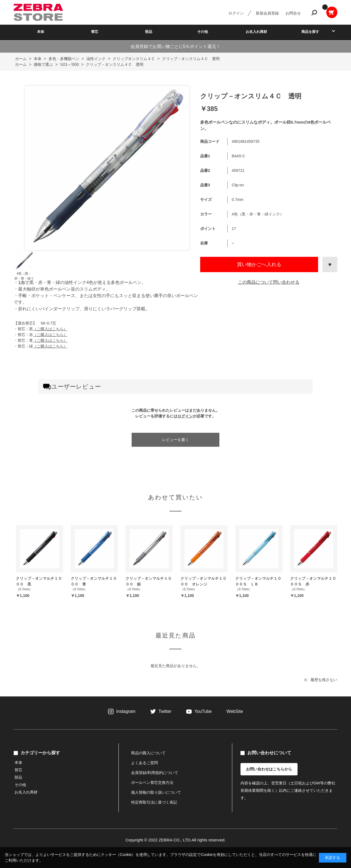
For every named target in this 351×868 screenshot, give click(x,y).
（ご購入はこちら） (50, 329)
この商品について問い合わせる (269, 282)
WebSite (235, 711)
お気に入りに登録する (330, 264)
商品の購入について (148, 753)
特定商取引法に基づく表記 (154, 802)
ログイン (236, 13)
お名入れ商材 (256, 32)
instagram (126, 711)
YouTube (203, 711)
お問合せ (293, 13)
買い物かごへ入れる (259, 264)
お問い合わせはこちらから (269, 769)
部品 (149, 32)
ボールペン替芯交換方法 (152, 782)
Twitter (165, 711)
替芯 (95, 32)
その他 (203, 32)
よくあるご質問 (145, 763)
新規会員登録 (267, 13)
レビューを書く (175, 440)
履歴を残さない (324, 680)
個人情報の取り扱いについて (156, 792)
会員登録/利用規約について (155, 773)
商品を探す (310, 32)
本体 (41, 32)
